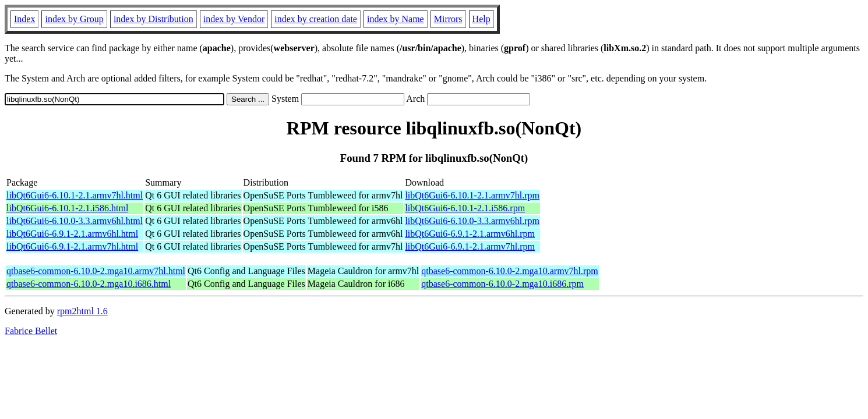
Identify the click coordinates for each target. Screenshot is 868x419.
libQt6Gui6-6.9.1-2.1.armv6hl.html (72, 234)
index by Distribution (154, 19)
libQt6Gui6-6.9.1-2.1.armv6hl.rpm (470, 234)
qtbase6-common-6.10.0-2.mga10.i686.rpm (502, 284)
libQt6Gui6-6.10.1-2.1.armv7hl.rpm (472, 195)
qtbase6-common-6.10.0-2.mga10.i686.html (89, 284)
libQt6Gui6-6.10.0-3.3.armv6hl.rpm (472, 221)
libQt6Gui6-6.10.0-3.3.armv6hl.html (75, 221)
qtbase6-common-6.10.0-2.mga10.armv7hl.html (96, 271)
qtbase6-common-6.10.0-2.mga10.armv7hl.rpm (510, 271)
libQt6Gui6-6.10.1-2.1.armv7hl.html (75, 195)
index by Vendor (234, 19)
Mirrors (448, 19)
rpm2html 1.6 (82, 311)
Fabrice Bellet (31, 331)
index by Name (396, 19)
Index (24, 19)
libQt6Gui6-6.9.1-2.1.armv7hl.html (72, 246)
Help (481, 19)
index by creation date (316, 19)
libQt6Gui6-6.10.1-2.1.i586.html (67, 208)
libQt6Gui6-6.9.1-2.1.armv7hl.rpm (470, 246)
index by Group (74, 19)
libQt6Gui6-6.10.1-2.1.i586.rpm (465, 208)
